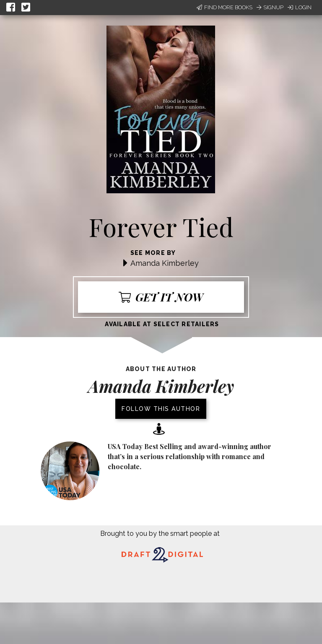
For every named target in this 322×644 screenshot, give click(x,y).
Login (300, 7)
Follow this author (161, 409)
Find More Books (225, 7)
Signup (270, 7)
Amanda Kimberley (165, 263)
